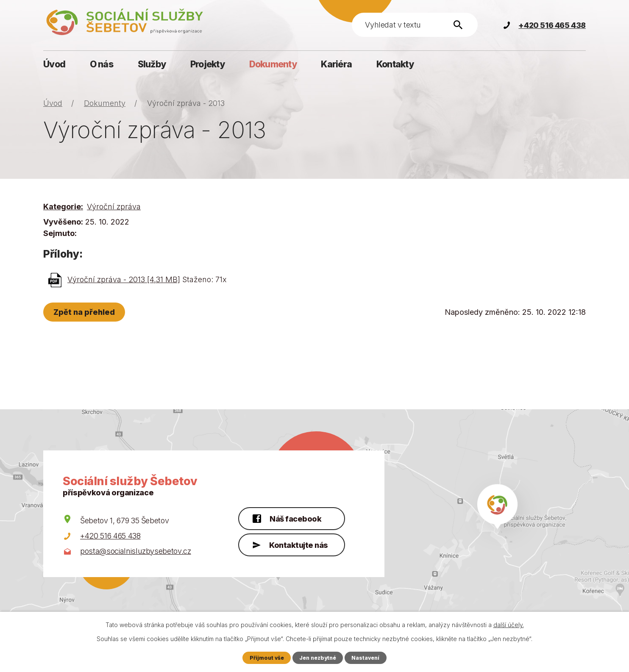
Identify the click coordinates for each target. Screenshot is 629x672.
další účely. (509, 625)
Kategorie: (63, 207)
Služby (152, 64)
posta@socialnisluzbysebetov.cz (136, 551)
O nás (102, 64)
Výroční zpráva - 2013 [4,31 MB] (124, 279)
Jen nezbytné (318, 657)
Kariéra (336, 64)
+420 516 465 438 (110, 536)
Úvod (54, 64)
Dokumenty (273, 64)
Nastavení (367, 657)
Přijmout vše (265, 657)
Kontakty (395, 64)
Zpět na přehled (85, 312)
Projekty (207, 64)
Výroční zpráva (114, 207)
